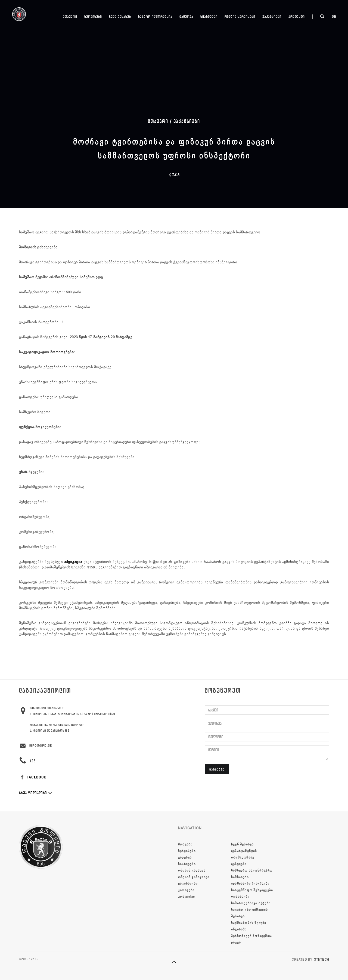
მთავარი (70, 16)
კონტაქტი (297, 16)
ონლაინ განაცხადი (194, 877)
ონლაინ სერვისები (240, 16)
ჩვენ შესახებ (120, 16)
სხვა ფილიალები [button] (36, 793)
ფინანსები (240, 897)
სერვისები (93, 16)
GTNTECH (321, 960)
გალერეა (186, 16)
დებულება (239, 864)
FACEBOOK (33, 777)
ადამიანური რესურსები (250, 884)
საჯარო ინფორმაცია (155, 16)
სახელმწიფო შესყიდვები (252, 890)
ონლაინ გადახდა (192, 871)
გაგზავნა (217, 769)
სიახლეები (209, 16)
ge (334, 16)
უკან (174, 175)
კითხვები (186, 890)
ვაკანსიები (272, 16)
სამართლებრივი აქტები (251, 903)
